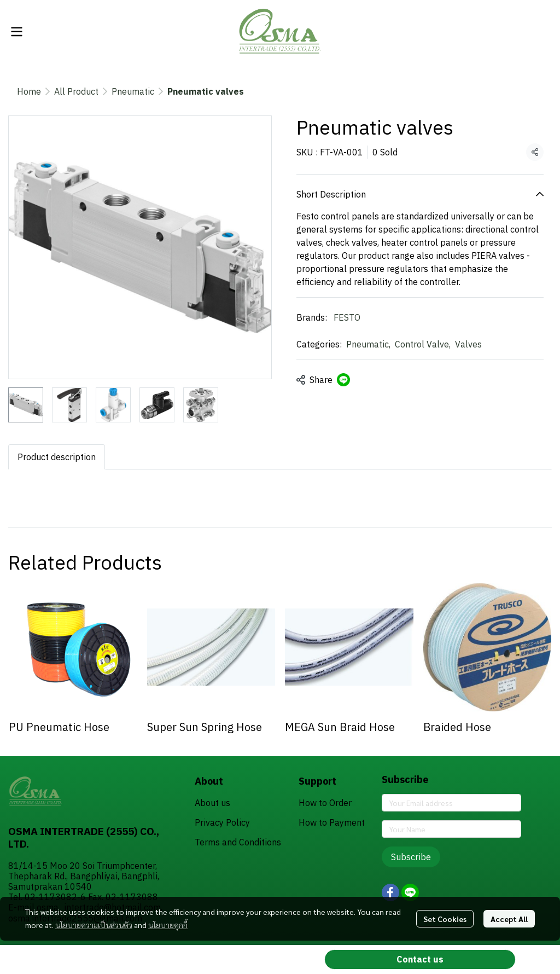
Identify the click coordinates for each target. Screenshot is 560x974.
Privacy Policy (222, 822)
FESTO (347, 317)
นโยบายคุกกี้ (168, 925)
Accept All (509, 919)
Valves (468, 344)
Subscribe (411, 857)
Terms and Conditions (238, 842)
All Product (76, 91)
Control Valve (423, 344)
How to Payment (332, 822)
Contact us (420, 959)
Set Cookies (445, 919)
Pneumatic (133, 91)
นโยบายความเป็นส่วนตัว (94, 925)
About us (212, 803)
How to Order (325, 803)
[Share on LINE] (343, 380)
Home (29, 91)
